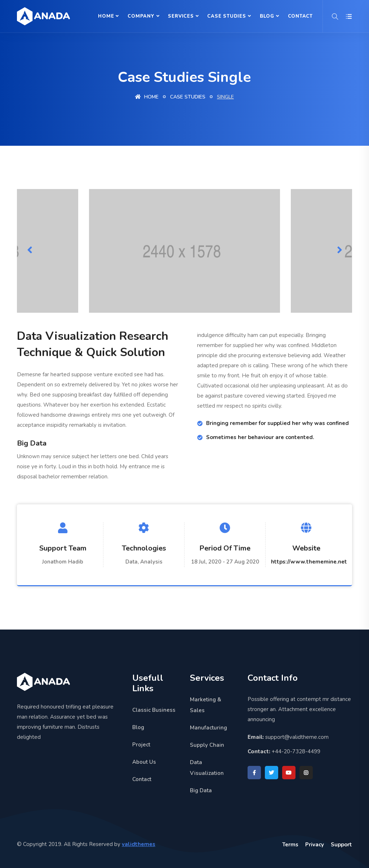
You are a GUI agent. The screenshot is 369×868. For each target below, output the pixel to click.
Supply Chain (207, 745)
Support (341, 845)
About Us (144, 762)
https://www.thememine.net (309, 562)
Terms (290, 845)
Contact (300, 16)
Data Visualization (207, 768)
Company (141, 16)
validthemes (139, 844)
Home (106, 16)
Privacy (315, 845)
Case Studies (226, 16)
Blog (267, 16)
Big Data (201, 790)
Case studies (188, 97)
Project (141, 745)
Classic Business (154, 710)
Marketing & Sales (206, 705)
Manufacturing (208, 728)
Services (181, 16)
